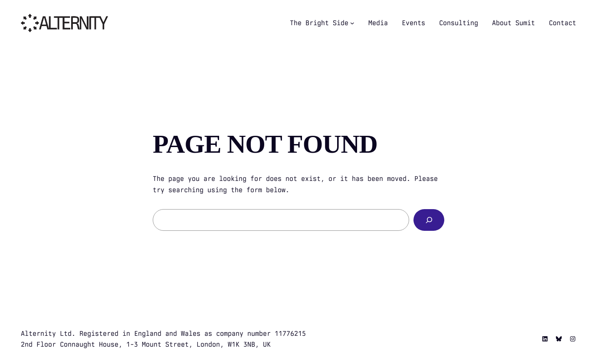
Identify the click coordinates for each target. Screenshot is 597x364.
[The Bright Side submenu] (352, 23)
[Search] (429, 220)
